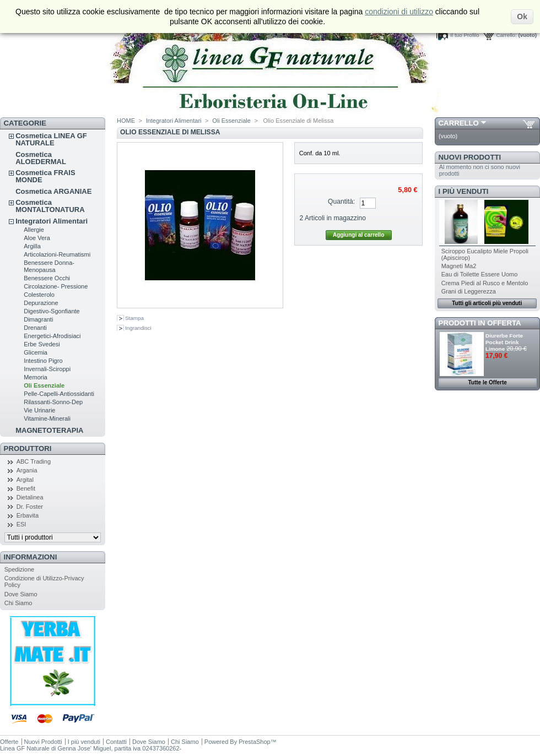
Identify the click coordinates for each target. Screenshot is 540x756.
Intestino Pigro (43, 361)
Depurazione (41, 303)
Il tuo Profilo (465, 35)
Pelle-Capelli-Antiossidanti (59, 394)
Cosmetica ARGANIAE (53, 191)
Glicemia (36, 352)
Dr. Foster (30, 507)
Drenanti (35, 328)
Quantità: (341, 202)
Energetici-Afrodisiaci (52, 336)
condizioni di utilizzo (399, 12)
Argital (25, 480)
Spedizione (19, 569)
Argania (27, 470)
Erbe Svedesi (42, 344)
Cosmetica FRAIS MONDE (45, 176)
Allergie (34, 230)
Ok (522, 17)
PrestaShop (254, 742)
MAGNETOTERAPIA (49, 430)
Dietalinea (30, 497)
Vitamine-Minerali (47, 418)
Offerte (9, 742)
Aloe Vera (37, 238)
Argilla (32, 246)
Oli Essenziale (44, 385)
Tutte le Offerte (487, 382)
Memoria (36, 377)
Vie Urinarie (39, 410)
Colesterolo (39, 295)
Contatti (116, 742)
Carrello (459, 123)
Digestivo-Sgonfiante (52, 311)
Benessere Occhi (47, 278)
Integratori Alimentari (52, 221)
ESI (21, 524)
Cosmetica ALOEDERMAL (41, 158)
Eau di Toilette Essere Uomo (480, 274)
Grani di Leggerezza (469, 291)
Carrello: (506, 35)
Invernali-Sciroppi (47, 369)
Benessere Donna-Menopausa (49, 266)
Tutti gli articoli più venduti (487, 303)
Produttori (28, 448)
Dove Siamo (21, 594)
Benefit (26, 488)
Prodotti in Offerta (480, 323)
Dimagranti (38, 319)
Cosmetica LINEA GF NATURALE (51, 139)
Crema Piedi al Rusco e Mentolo (485, 283)
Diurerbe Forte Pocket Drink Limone (504, 342)
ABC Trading (34, 461)
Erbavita (28, 515)
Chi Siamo (18, 603)
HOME (126, 121)
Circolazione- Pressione (56, 286)
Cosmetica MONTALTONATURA (50, 206)
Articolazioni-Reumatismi (57, 254)
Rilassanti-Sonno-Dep (53, 402)
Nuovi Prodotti (470, 157)
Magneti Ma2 (459, 266)
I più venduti (464, 191)
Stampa (134, 318)
